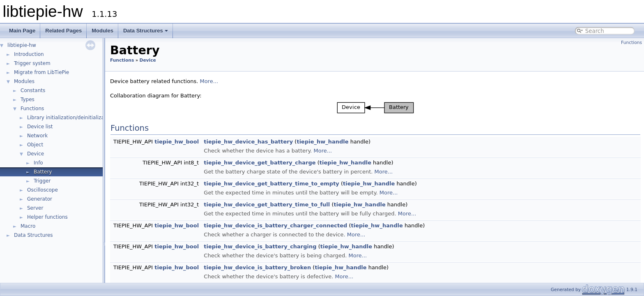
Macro (28, 226)
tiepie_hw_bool (177, 142)
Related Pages (63, 31)
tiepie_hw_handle (322, 142)
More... (209, 81)
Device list (40, 127)
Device (36, 154)
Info (38, 163)
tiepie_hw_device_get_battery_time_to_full (267, 205)
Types (28, 99)
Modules (102, 31)
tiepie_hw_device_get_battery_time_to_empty (271, 184)
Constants (33, 90)
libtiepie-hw (22, 45)
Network (37, 136)
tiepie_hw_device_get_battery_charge (260, 163)
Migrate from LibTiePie (41, 72)
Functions (32, 109)
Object (35, 145)
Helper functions (47, 217)
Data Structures (146, 31)
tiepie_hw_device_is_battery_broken (257, 267)
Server (35, 208)
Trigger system (32, 63)
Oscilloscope (43, 190)
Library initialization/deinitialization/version (80, 118)
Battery (43, 172)
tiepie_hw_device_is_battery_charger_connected (275, 225)
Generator (40, 199)
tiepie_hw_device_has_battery (248, 142)
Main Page (22, 31)
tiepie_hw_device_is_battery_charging (260, 246)
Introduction (29, 54)
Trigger (42, 181)
